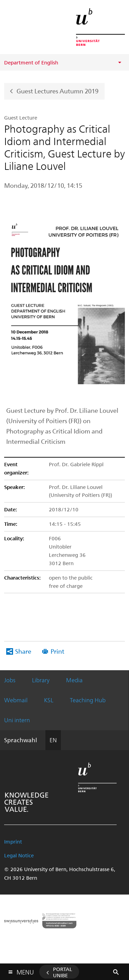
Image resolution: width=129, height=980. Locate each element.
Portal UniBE (63, 972)
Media (74, 680)
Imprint (13, 841)
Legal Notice (19, 855)
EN (53, 740)
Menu (25, 971)
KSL (49, 700)
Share (23, 651)
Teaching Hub (88, 700)
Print (57, 651)
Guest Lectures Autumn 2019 (57, 90)
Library (41, 680)
